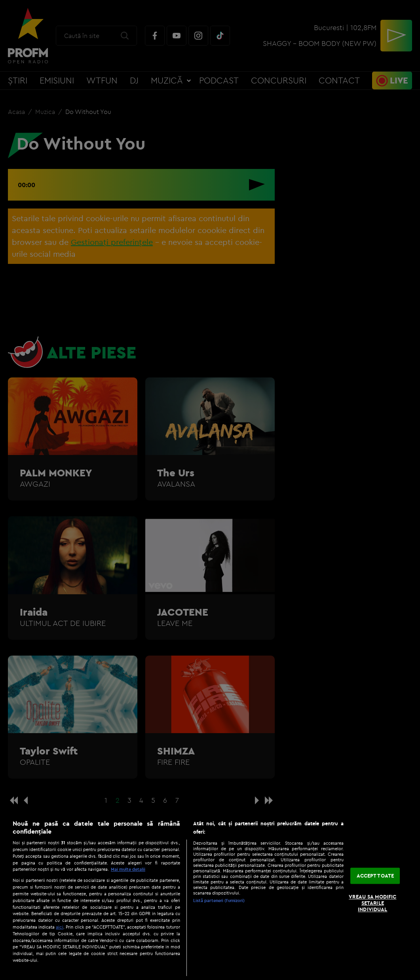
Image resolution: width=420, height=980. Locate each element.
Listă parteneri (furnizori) (219, 900)
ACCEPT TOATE (375, 876)
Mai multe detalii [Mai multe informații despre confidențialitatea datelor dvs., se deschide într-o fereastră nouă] (128, 869)
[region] (210, 896)
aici (60, 927)
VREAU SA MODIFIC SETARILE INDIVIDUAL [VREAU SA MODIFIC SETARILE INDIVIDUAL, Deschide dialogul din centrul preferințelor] (372, 903)
